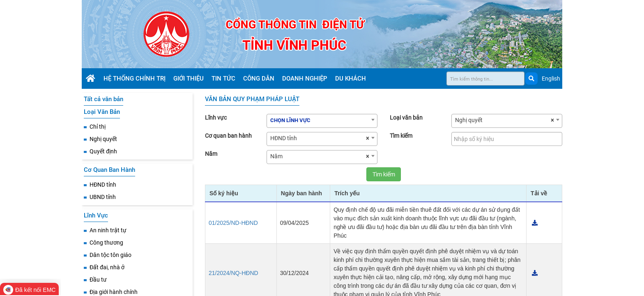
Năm (211, 154)
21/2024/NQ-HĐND (233, 273)
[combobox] (322, 121)
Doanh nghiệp (306, 79)
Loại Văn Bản (102, 112)
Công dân (260, 79)
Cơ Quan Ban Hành (109, 170)
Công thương (106, 243)
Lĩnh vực (216, 118)
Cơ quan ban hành (228, 136)
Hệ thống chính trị (135, 79)
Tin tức (224, 79)
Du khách (351, 79)
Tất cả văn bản (103, 99)
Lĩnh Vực (96, 215)
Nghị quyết (103, 139)
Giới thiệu (189, 79)
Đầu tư (98, 280)
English (551, 79)
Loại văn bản (406, 118)
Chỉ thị (98, 127)
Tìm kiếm (401, 136)
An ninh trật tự (108, 230)
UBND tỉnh (103, 197)
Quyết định (103, 151)
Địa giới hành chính (114, 292)
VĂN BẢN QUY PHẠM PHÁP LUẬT (252, 99)
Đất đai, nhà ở (107, 267)
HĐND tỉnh (103, 185)
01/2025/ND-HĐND (233, 223)
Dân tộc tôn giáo (110, 255)
